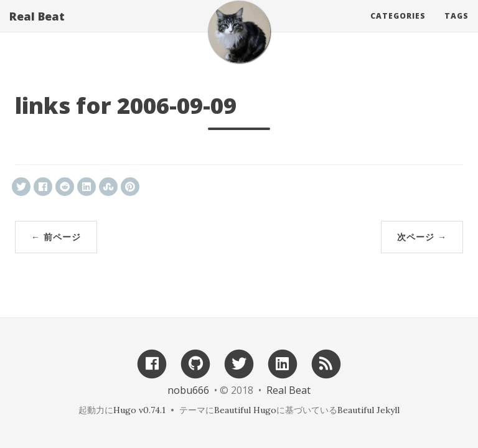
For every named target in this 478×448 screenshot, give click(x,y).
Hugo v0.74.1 (139, 410)
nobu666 (188, 390)
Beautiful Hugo (245, 410)
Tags (457, 28)
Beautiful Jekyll (368, 410)
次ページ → (422, 237)
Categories (398, 28)
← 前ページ (56, 237)
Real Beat (37, 28)
